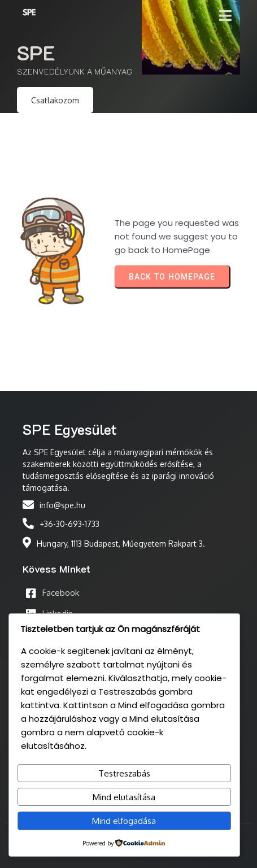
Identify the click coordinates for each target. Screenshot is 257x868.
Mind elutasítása (124, 797)
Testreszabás (124, 773)
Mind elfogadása (124, 821)
